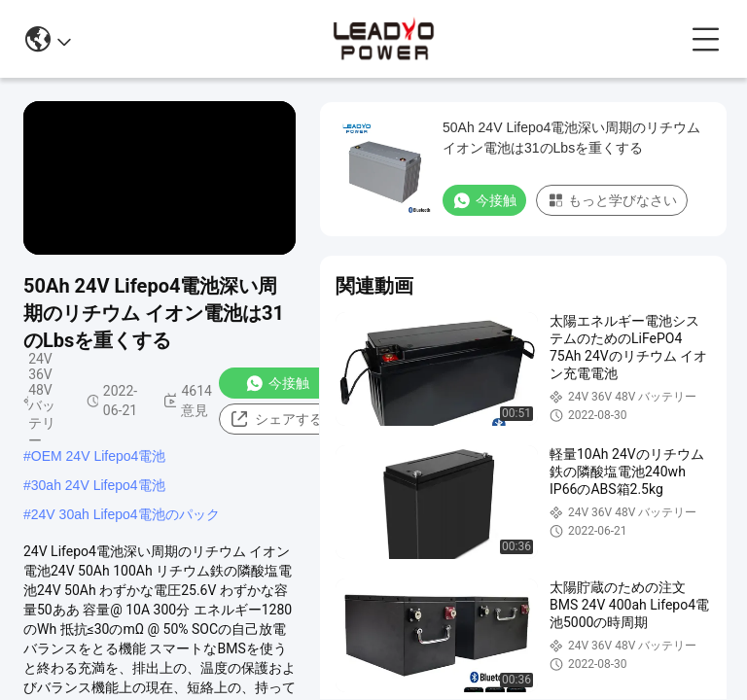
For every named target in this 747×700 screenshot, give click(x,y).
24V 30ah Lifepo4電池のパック (125, 514)
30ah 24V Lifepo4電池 (98, 485)
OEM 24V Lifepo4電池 (99, 456)
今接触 (277, 383)
